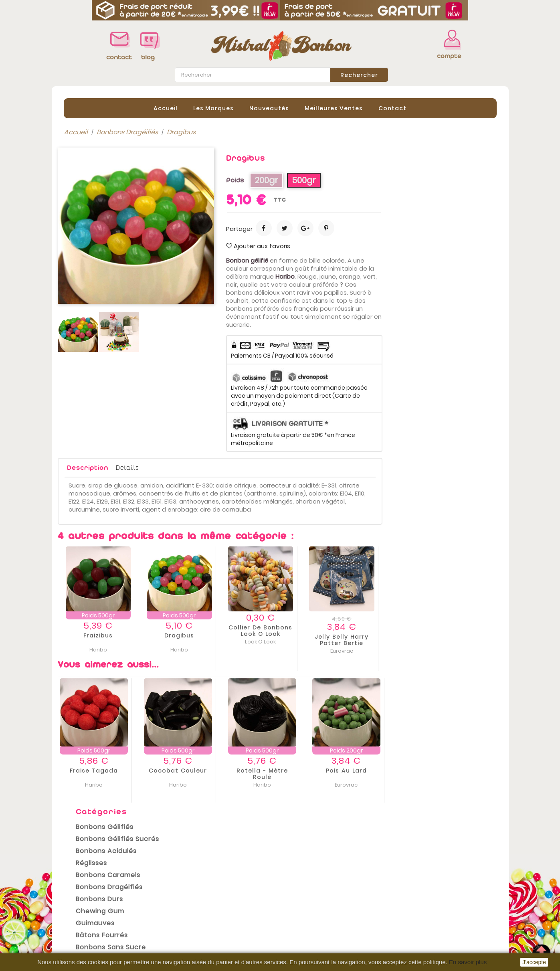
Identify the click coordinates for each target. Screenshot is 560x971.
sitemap (185, 947)
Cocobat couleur (292, 770)
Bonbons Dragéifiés (103, 232)
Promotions (76, 887)
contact (117, 57)
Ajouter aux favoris (372, 246)
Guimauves (89, 268)
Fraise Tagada (208, 770)
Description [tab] (202, 467)
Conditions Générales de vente (222, 911)
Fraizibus (212, 635)
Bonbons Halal (94, 304)
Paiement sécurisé (202, 923)
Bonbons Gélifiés (99, 171)
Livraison (186, 887)
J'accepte (534, 962)
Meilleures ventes (86, 911)
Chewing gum (94, 256)
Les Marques (213, 108)
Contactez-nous (199, 935)
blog (148, 57)
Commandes (307, 898)
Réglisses (85, 207)
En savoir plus (468, 962)
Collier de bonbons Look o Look (375, 630)
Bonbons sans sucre (105, 292)
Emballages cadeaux (106, 328)
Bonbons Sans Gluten (107, 316)
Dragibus (293, 635)
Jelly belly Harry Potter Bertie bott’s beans (456, 643)
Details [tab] (242, 467)
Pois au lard (461, 770)
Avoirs (296, 910)
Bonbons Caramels (102, 219)
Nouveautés (269, 108)
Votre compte (310, 877)
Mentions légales (199, 899)
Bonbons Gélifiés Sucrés (111, 183)
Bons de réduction (315, 934)
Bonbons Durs (93, 244)
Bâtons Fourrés (96, 280)
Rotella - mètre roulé (376, 773)
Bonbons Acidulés (100, 195)
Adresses (301, 922)
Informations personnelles (328, 886)
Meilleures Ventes (334, 108)
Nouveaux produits (88, 899)
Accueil (166, 108)
